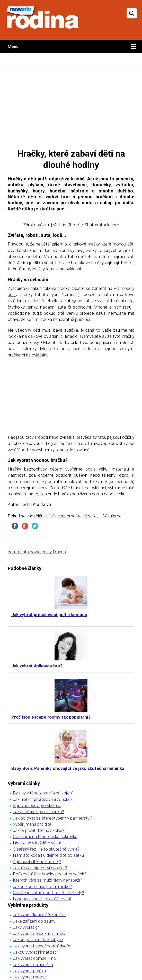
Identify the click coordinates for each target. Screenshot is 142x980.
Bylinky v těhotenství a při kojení (43, 793)
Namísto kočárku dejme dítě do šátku (48, 855)
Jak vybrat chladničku (33, 965)
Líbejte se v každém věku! (37, 843)
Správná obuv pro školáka (37, 805)
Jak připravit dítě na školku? (39, 830)
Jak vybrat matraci (30, 977)
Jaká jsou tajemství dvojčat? (40, 868)
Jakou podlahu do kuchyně (38, 940)
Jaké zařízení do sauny (34, 921)
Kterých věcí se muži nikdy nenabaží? (47, 880)
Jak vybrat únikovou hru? (37, 666)
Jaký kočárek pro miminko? (38, 812)
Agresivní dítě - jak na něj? (37, 862)
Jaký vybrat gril (27, 927)
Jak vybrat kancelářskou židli (39, 915)
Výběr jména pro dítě (32, 824)
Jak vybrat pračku (29, 971)
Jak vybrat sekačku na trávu (39, 933)
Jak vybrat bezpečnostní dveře (42, 946)
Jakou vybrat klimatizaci (35, 952)
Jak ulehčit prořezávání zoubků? (43, 799)
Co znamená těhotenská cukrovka (45, 836)
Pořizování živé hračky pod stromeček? (50, 874)
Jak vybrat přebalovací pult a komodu (49, 615)
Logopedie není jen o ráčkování (42, 899)
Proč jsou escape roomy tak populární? (51, 717)
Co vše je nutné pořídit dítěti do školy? (48, 893)
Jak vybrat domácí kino (34, 958)
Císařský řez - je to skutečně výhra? (46, 849)
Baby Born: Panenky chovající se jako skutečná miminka (68, 768)
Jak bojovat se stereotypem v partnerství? (53, 818)
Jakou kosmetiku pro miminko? (42, 886)
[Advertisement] (71, 107)
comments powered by (37, 552)
